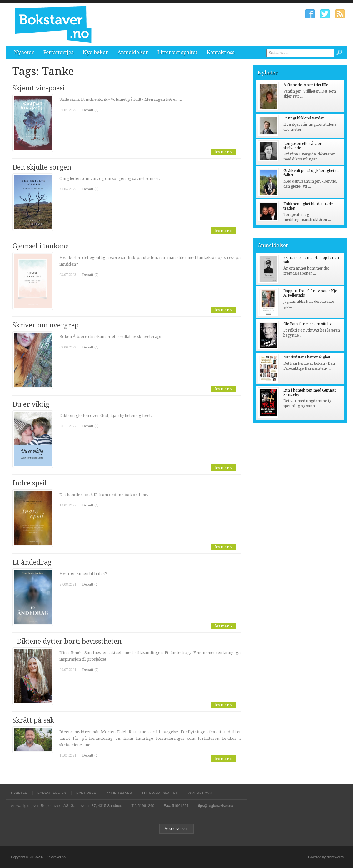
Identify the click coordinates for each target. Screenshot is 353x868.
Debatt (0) (90, 110)
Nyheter (24, 52)
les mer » (224, 152)
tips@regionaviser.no (216, 806)
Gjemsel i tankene (41, 246)
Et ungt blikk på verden (304, 118)
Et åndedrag (32, 562)
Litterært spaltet (177, 52)
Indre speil (30, 483)
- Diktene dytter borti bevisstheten (67, 641)
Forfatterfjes (58, 52)
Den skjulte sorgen (42, 167)
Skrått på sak (33, 720)
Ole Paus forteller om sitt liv (308, 324)
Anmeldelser (133, 52)
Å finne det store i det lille (306, 85)
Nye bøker (95, 52)
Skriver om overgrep (46, 325)
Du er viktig (31, 404)
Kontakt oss (221, 52)
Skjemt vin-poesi (39, 88)
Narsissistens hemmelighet (307, 357)
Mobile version (176, 829)
